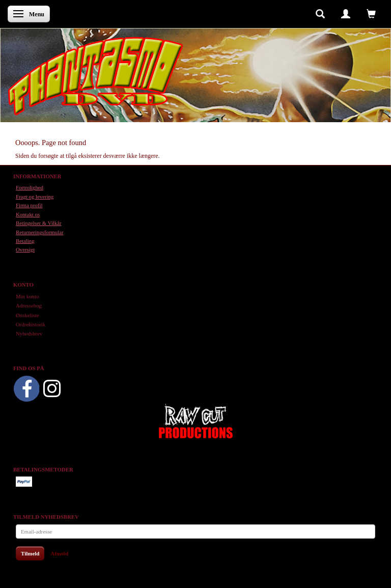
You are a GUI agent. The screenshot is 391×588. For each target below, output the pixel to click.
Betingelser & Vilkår (39, 223)
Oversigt (25, 249)
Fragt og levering (35, 197)
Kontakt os (28, 214)
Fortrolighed (30, 187)
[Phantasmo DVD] (96, 76)
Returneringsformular (40, 232)
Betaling (25, 241)
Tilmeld (30, 553)
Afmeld (59, 553)
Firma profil (29, 205)
